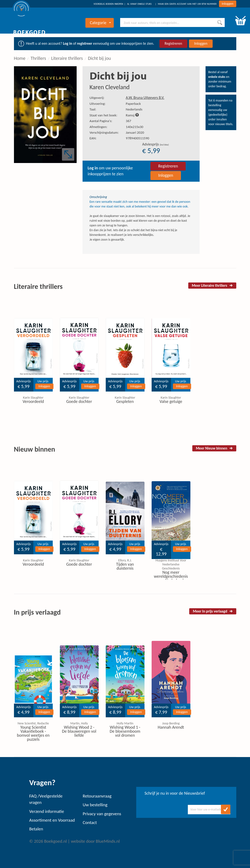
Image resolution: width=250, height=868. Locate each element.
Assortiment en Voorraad (52, 820)
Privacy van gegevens (102, 814)
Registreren (173, 43)
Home (20, 58)
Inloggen (228, 4)
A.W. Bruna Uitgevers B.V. (145, 98)
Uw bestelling (95, 805)
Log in (68, 43)
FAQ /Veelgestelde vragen (46, 799)
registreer (85, 43)
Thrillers (38, 58)
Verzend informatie (47, 811)
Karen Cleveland (110, 87)
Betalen (36, 829)
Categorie (100, 23)
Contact (90, 822)
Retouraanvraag (97, 796)
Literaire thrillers (67, 58)
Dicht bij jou (99, 58)
